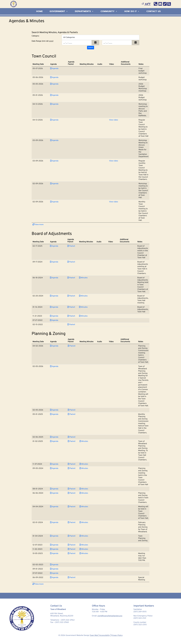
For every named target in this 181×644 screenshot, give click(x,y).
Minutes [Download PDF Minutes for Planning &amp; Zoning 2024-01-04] (84, 536)
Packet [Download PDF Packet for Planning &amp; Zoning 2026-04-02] (72, 346)
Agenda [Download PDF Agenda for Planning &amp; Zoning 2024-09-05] (54, 468)
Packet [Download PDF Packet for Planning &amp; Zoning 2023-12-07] (72, 545)
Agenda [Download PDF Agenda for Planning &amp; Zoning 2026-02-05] (54, 366)
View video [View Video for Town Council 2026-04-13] (114, 120)
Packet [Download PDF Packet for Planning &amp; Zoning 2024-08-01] (72, 489)
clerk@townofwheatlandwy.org (110, 616)
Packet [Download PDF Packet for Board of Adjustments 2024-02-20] (71, 296)
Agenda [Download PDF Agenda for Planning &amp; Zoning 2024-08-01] (54, 489)
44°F (146, 4)
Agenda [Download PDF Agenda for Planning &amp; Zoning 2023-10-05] (54, 553)
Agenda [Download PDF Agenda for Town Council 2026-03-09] (54, 140)
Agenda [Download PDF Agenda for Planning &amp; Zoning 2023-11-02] (54, 549)
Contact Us (154, 11)
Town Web (94, 635)
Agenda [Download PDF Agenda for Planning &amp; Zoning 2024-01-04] (54, 536)
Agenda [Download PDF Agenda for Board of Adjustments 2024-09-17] (54, 262)
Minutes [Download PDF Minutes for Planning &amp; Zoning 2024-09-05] (84, 468)
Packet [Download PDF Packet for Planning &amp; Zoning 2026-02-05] (72, 410)
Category (35, 36)
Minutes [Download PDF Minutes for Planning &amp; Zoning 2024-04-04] (84, 507)
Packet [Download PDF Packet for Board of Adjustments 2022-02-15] (71, 325)
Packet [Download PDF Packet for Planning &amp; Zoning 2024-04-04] (72, 507)
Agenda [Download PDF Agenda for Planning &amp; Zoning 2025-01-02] (54, 441)
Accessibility (105, 635)
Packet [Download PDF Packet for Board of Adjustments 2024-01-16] (71, 307)
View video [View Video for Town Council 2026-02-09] (114, 202)
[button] (95, 43)
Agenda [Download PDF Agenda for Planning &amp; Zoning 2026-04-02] (54, 346)
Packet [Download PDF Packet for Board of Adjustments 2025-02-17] (71, 246)
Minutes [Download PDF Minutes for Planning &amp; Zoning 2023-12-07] (84, 545)
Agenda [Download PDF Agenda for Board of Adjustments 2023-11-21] (54, 316)
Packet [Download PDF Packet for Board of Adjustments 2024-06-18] (71, 278)
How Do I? (132, 11)
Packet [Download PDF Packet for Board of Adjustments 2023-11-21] (71, 316)
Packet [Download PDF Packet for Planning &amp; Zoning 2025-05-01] (72, 414)
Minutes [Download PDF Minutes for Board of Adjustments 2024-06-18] (83, 278)
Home (39, 11)
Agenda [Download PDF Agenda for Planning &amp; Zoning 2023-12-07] (54, 545)
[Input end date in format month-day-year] (117, 43)
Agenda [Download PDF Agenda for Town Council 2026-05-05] (54, 84)
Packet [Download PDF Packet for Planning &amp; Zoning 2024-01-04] (72, 536)
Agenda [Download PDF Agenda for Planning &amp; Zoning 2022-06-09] (54, 578)
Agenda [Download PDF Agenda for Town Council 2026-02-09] (54, 184)
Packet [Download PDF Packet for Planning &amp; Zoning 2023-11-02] (72, 549)
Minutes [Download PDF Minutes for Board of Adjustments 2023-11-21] (83, 316)
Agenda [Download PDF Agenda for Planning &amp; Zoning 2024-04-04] (54, 507)
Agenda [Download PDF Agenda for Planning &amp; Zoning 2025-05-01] (54, 414)
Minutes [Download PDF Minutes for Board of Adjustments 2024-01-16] (83, 307)
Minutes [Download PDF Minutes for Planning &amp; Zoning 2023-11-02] (84, 549)
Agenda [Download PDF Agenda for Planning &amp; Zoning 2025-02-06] (54, 437)
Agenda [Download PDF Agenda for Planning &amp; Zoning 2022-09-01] (54, 569)
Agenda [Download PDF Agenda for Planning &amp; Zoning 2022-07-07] (54, 573)
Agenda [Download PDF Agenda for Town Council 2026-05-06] (54, 77)
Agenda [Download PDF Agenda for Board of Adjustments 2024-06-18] (54, 278)
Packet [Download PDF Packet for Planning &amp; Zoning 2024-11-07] (72, 464)
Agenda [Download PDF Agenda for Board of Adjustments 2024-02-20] (54, 296)
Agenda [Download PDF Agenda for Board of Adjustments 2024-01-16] (54, 307)
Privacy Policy (117, 635)
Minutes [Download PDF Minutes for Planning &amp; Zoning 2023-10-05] (84, 553)
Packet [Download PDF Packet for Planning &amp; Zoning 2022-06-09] (72, 578)
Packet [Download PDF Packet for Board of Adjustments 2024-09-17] (71, 262)
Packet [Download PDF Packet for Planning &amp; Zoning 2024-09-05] (72, 468)
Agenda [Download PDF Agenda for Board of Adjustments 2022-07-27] (54, 320)
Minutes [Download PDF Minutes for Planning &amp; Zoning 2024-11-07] (84, 464)
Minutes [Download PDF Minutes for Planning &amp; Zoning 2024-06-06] (84, 493)
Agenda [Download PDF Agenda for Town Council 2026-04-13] (54, 104)
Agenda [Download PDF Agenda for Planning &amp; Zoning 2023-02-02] (54, 565)
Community (109, 11)
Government (59, 11)
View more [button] (38, 225)
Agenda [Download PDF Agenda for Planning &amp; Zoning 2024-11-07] (54, 464)
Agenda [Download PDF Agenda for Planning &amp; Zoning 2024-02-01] (54, 523)
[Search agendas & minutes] (91, 48)
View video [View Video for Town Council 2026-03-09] (114, 161)
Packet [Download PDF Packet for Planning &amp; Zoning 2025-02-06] (72, 437)
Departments (84, 11)
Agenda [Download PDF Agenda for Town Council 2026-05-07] (54, 69)
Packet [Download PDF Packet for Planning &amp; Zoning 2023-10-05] (72, 553)
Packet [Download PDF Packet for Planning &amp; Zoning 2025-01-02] (72, 441)
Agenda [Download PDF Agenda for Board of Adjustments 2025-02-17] (54, 246)
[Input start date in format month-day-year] (77, 43)
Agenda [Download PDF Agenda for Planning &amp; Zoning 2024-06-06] (54, 493)
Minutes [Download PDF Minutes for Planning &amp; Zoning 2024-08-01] (84, 489)
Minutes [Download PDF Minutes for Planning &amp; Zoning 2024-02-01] (84, 523)
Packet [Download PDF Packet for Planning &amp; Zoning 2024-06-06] (72, 493)
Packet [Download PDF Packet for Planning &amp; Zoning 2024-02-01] (72, 523)
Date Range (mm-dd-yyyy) (42, 41)
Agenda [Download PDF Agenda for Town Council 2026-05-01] (54, 95)
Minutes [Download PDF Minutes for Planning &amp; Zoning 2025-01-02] (84, 441)
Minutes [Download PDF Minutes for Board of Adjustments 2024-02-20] (83, 296)
